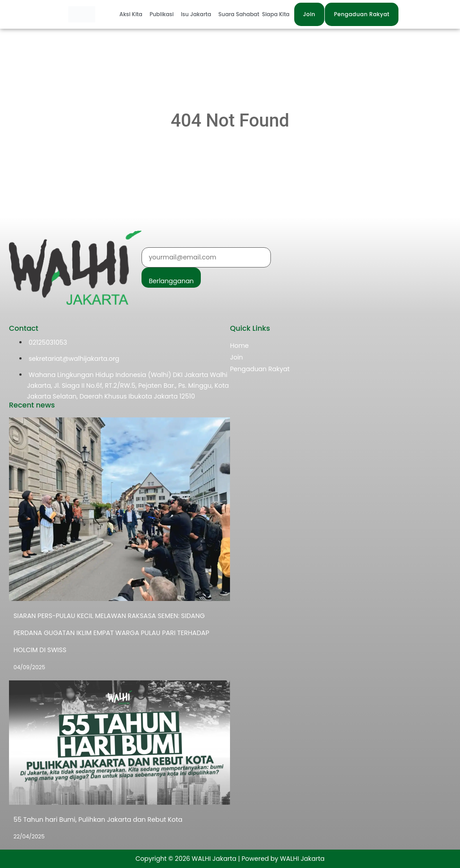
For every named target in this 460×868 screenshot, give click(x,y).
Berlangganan (171, 281)
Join (237, 357)
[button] (133, 14)
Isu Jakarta (196, 14)
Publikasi (162, 14)
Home (239, 346)
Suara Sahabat (239, 14)
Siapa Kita (276, 14)
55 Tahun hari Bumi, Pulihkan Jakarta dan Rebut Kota (96, 820)
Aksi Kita (131, 14)
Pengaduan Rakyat (260, 369)
